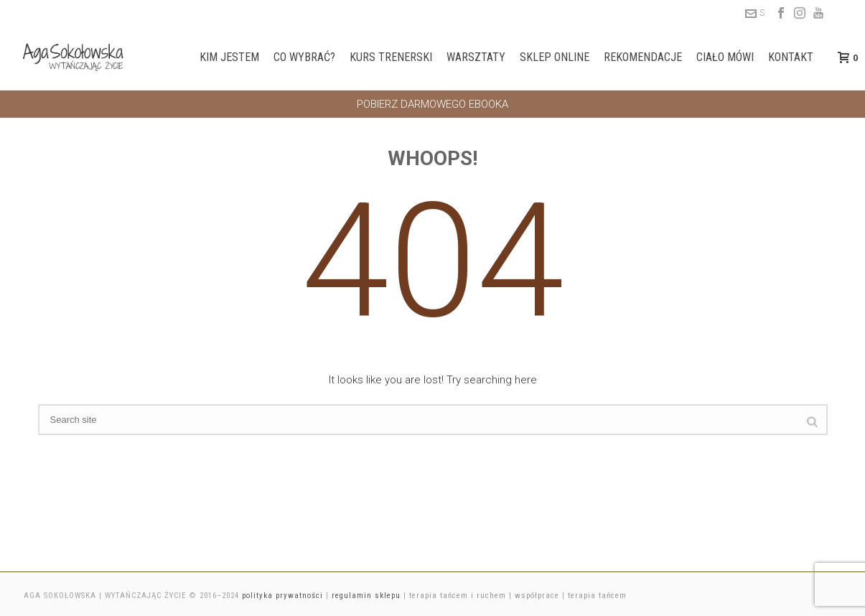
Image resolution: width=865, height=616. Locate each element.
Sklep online (555, 57)
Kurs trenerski (391, 57)
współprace (537, 596)
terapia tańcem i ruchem (458, 596)
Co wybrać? (304, 57)
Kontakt (791, 57)
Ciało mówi (725, 57)
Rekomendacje (643, 57)
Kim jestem (229, 57)
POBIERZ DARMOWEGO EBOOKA (432, 104)
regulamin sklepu (366, 596)
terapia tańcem (597, 596)
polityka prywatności (282, 596)
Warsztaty (476, 57)
